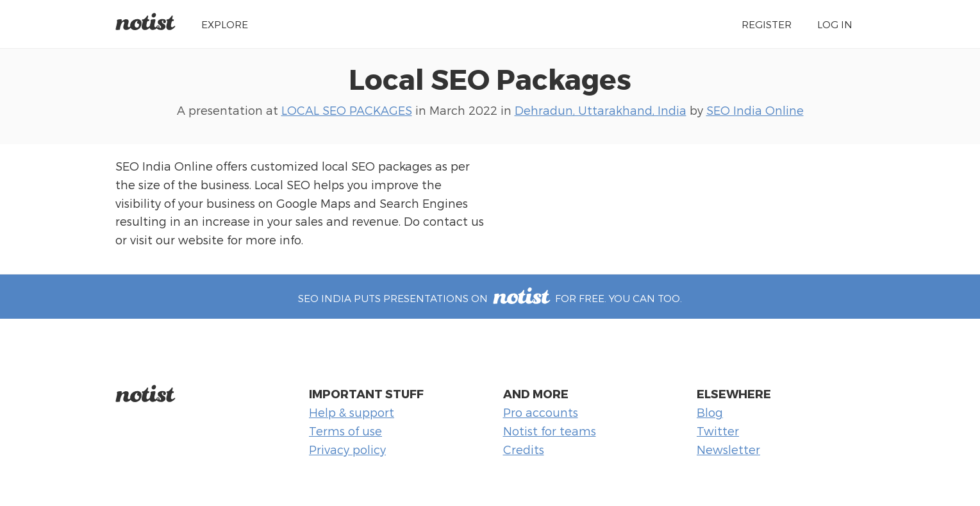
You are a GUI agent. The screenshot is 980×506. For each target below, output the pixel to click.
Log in (835, 24)
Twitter (718, 431)
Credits (524, 449)
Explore (225, 24)
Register (767, 24)
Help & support (352, 412)
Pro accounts (541, 412)
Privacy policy (347, 449)
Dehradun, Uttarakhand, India (601, 110)
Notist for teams (550, 431)
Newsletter (728, 449)
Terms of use (345, 431)
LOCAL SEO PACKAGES (347, 110)
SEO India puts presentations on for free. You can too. (490, 298)
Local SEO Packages (490, 78)
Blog (710, 412)
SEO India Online (755, 110)
